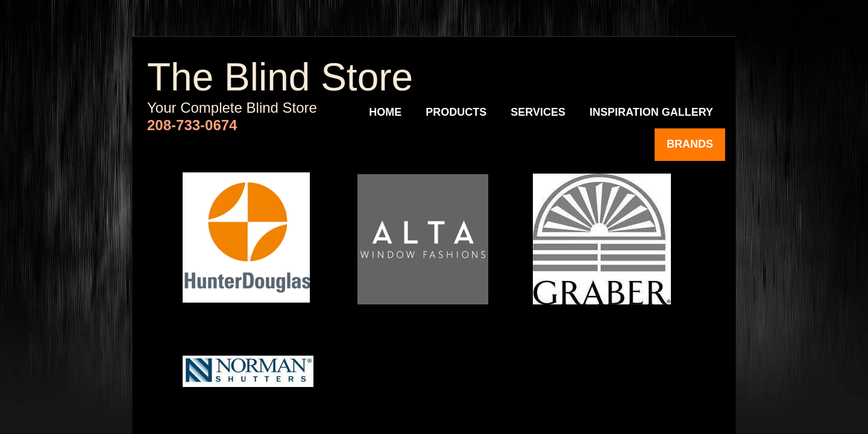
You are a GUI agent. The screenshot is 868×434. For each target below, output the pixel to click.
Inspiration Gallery (651, 112)
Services (538, 112)
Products (456, 112)
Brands (690, 144)
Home (385, 112)
